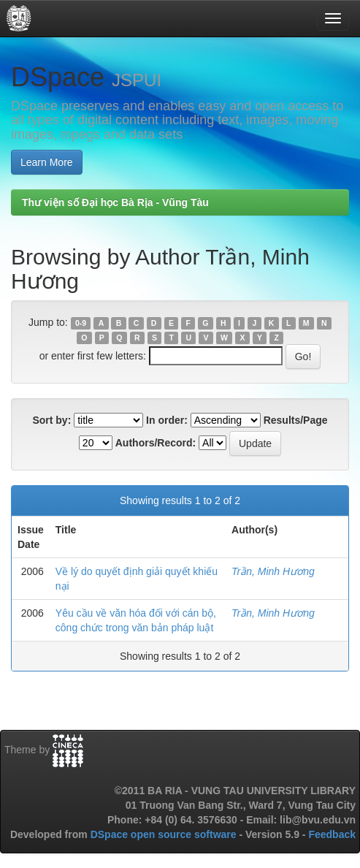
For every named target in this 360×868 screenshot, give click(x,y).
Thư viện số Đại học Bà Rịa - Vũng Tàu (115, 202)
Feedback (332, 834)
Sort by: (51, 420)
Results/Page (296, 420)
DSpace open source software (165, 834)
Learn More (47, 162)
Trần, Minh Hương (273, 571)
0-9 (81, 323)
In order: (167, 420)
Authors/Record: (156, 443)
